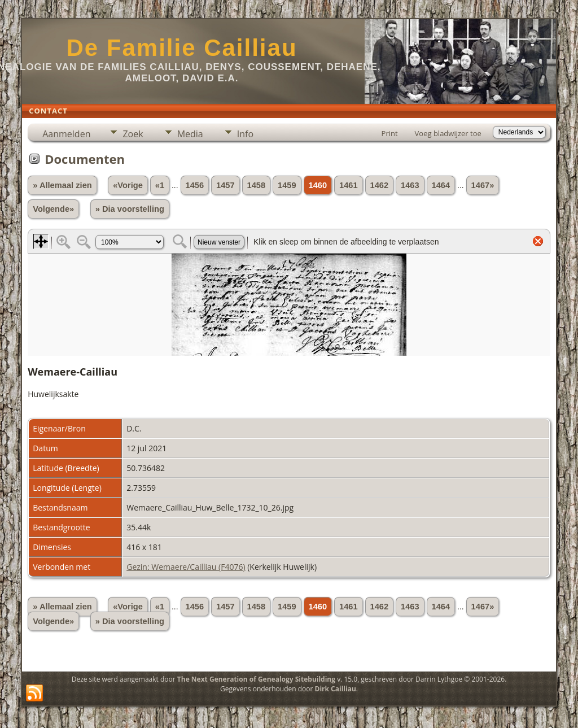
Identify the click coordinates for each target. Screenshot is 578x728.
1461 (349, 185)
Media (190, 134)
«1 (160, 185)
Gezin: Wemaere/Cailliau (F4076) (186, 567)
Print (390, 133)
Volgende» (53, 209)
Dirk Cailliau (336, 689)
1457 (225, 185)
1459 (287, 185)
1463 (410, 185)
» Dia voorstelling (130, 209)
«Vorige (128, 185)
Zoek (133, 134)
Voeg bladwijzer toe (448, 133)
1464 (441, 185)
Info (245, 134)
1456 (195, 185)
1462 (380, 185)
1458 (257, 185)
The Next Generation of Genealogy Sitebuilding (256, 679)
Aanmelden (66, 134)
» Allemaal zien (62, 185)
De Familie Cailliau (181, 48)
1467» (483, 185)
